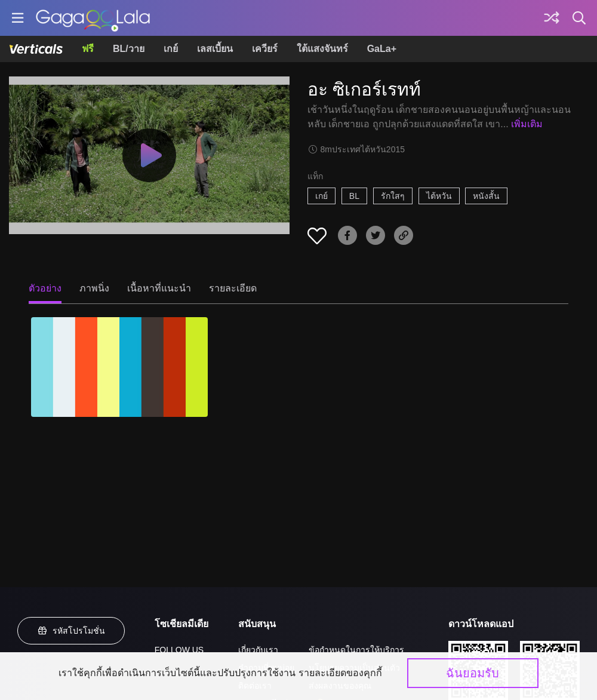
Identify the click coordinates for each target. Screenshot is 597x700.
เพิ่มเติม (527, 124)
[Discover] (552, 18)
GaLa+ (382, 49)
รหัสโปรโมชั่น (71, 631)
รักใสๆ (393, 196)
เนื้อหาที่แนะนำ (159, 288)
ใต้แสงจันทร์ (322, 49)
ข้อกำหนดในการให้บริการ (356, 650)
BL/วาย (129, 49)
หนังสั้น (486, 196)
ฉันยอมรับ (473, 673)
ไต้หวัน (439, 196)
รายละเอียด (233, 288)
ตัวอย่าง (45, 288)
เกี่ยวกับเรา (258, 650)
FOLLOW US (179, 650)
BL (354, 196)
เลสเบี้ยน (215, 49)
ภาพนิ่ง (94, 288)
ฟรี (88, 49)
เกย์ (171, 49)
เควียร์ (265, 49)
